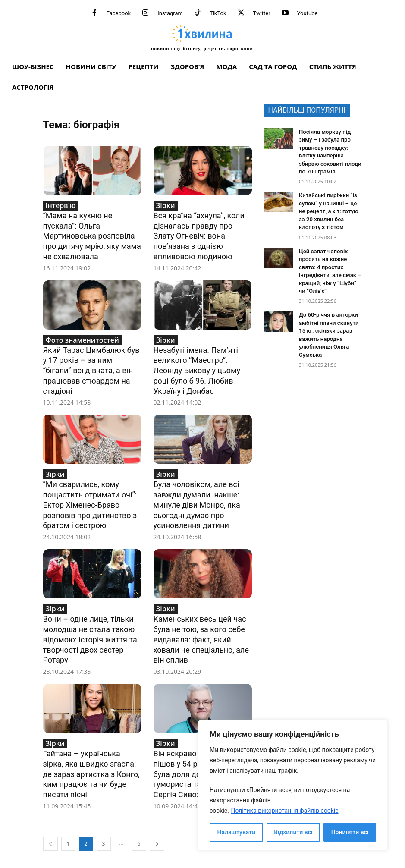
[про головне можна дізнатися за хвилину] (202, 38)
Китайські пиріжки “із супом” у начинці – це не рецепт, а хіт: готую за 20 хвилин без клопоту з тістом (329, 206)
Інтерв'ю (61, 205)
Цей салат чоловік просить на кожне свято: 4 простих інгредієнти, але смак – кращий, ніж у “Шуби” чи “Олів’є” (330, 258)
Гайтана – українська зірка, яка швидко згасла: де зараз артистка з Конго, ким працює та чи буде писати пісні (91, 757)
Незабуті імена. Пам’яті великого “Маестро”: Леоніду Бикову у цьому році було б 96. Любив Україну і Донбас (197, 365)
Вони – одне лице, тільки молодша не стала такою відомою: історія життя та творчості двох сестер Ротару (90, 626)
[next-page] (157, 825)
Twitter (262, 13)
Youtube (308, 13)
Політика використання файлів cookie (284, 811)
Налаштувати (237, 832)
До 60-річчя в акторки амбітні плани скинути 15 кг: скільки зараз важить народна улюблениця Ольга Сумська (330, 310)
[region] (293, 785)
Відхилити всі (293, 832)
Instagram (170, 13)
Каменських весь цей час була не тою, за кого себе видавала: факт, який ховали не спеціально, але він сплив (201, 626)
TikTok (218, 13)
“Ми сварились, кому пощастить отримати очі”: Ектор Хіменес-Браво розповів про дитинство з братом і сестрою (90, 495)
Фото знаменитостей (82, 336)
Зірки (166, 205)
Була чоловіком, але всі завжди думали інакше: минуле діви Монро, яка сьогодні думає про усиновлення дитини (197, 495)
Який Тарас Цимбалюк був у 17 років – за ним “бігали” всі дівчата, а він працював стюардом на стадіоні (91, 365)
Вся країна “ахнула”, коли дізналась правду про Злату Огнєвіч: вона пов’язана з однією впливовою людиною (199, 234)
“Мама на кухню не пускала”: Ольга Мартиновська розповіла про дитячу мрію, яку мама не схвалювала (92, 234)
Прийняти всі (350, 832)
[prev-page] (50, 825)
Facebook (119, 13)
